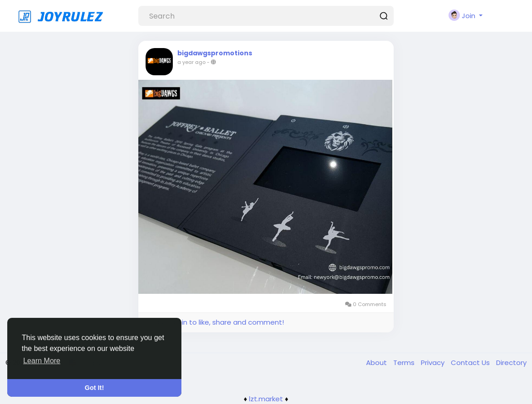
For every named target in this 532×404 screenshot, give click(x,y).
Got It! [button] (94, 388)
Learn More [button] (42, 361)
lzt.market (266, 399)
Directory (511, 363)
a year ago (191, 62)
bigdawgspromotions (215, 53)
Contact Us (471, 363)
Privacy (434, 363)
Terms (405, 363)
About (377, 363)
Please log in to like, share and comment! (215, 322)
